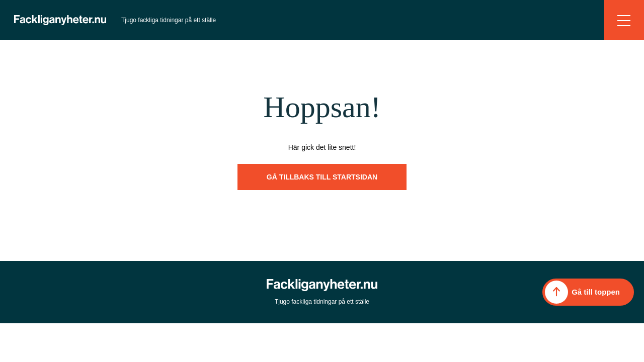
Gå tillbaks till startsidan (322, 177)
